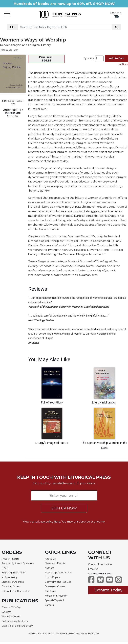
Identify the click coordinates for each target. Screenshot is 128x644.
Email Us (93, 569)
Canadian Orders (11, 586)
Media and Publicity (56, 596)
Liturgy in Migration (104, 402)
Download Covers (55, 586)
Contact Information (100, 564)
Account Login (10, 559)
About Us (50, 559)
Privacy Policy (79, 633)
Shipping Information (14, 573)
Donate (116, 13)
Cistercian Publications (15, 621)
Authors (49, 568)
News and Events (55, 563)
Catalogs (50, 591)
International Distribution (16, 591)
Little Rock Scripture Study (17, 626)
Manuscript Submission (58, 573)
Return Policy (10, 577)
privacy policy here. (48, 522)
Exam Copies (52, 577)
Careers (49, 605)
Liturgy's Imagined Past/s (52, 443)
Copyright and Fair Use (58, 582)
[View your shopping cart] (116, 17)
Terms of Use (93, 633)
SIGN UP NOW (64, 508)
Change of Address (13, 582)
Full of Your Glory (52, 402)
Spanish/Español (54, 600)
